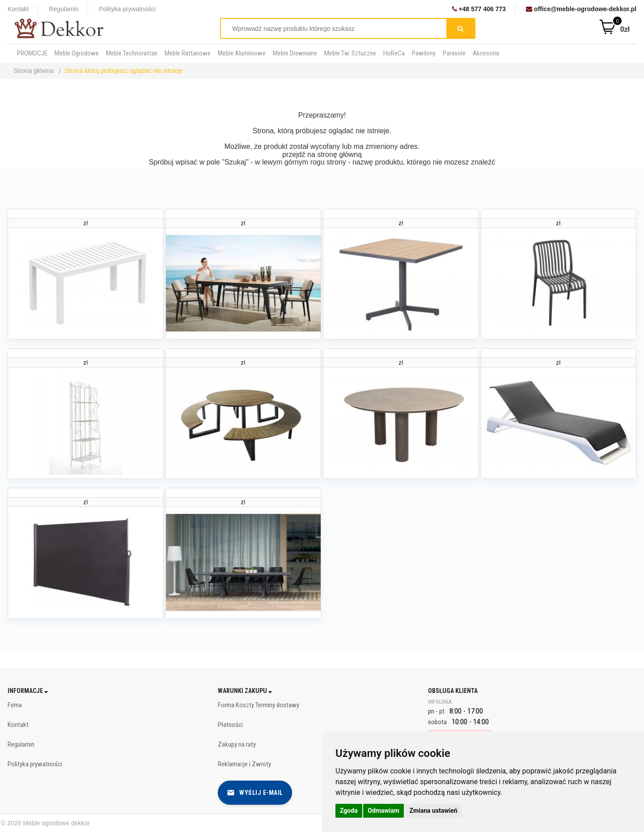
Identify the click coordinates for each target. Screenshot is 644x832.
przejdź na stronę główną (322, 154)
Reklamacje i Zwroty (244, 764)
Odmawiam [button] (383, 811)
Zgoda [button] (349, 811)
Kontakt (18, 9)
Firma (15, 705)
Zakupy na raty (237, 744)
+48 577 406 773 (479, 9)
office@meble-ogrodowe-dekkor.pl (581, 9)
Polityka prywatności (127, 9)
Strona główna (34, 71)
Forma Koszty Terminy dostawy (258, 705)
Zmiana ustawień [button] (433, 811)
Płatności (230, 725)
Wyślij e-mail (255, 793)
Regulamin (64, 9)
